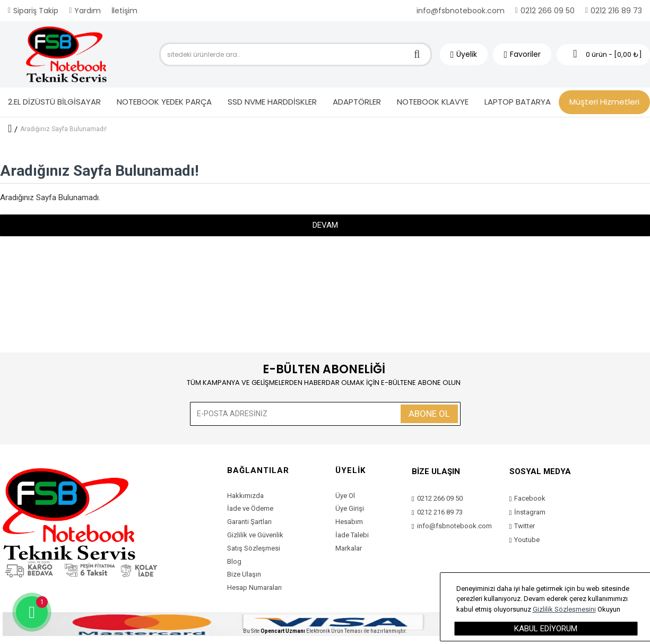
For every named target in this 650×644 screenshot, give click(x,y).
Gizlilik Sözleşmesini (564, 609)
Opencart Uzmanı (283, 631)
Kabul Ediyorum (546, 629)
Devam (325, 225)
